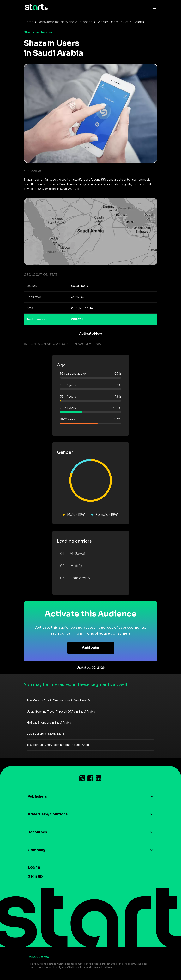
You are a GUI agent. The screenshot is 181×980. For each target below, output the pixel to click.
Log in (34, 867)
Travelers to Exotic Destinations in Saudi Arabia (59, 700)
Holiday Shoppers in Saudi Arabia (49, 723)
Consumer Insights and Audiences (65, 22)
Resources (37, 832)
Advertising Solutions (48, 814)
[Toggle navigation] (154, 7)
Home (29, 22)
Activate (90, 648)
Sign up (35, 876)
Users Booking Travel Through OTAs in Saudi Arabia (61, 712)
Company (36, 850)
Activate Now (91, 334)
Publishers (37, 796)
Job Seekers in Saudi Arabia (45, 734)
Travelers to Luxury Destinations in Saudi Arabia (59, 745)
